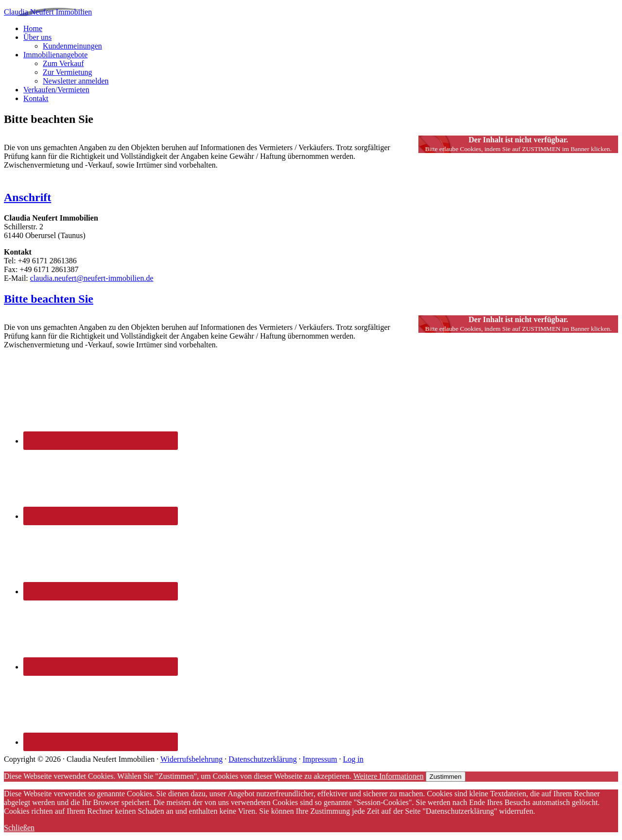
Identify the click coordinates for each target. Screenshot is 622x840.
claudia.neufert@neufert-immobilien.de (92, 278)
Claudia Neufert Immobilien (48, 12)
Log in (353, 759)
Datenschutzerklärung (262, 759)
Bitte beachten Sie (49, 299)
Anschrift (27, 197)
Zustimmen (446, 777)
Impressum (320, 759)
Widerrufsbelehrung (191, 759)
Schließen (19, 828)
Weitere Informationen (389, 776)
